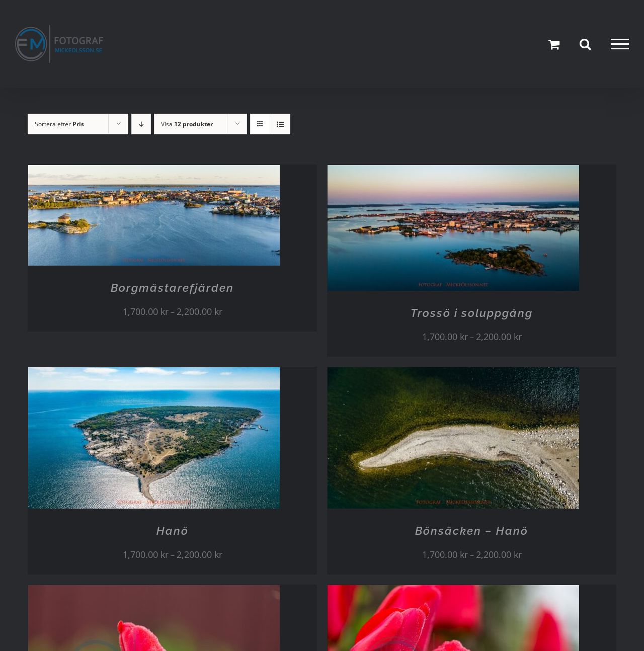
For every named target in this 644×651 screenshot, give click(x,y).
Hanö (173, 531)
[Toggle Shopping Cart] (554, 44)
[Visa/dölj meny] (620, 44)
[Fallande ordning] (141, 124)
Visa (187, 124)
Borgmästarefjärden (172, 288)
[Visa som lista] (280, 124)
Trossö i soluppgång (472, 313)
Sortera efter (59, 124)
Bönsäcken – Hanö (472, 531)
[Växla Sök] (585, 44)
